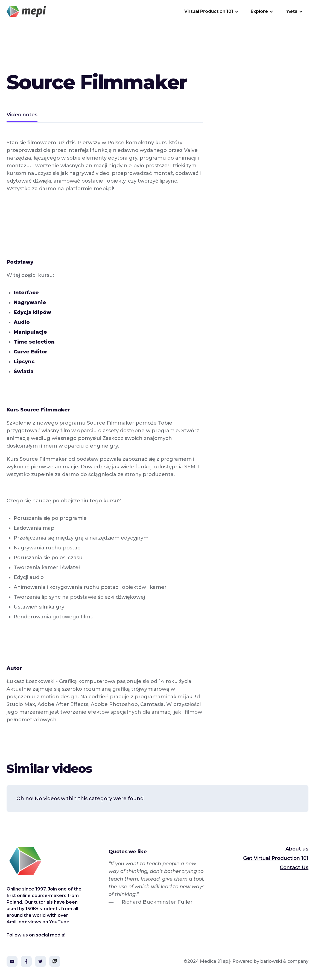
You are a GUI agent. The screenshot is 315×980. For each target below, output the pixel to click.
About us (297, 849)
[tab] (22, 115)
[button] (211, 11)
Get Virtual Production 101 (276, 858)
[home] (26, 11)
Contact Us (294, 867)
